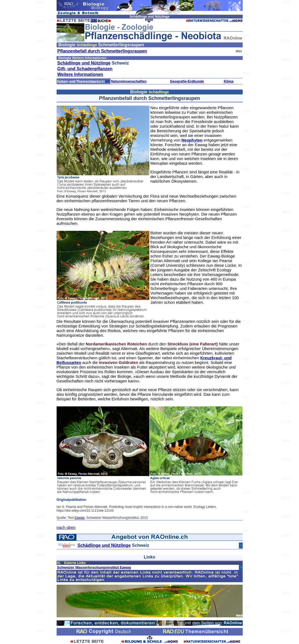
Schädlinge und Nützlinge (84, 63)
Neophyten (192, 140)
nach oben (66, 527)
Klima (229, 81)
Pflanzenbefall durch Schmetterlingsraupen (102, 51)
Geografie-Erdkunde (187, 81)
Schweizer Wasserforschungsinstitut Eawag (94, 567)
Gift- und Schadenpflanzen (85, 69)
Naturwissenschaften (129, 81)
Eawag (80, 518)
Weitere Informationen (80, 74)
